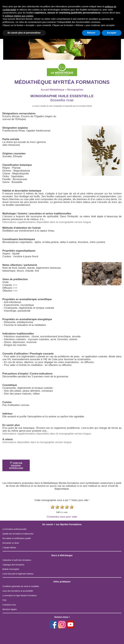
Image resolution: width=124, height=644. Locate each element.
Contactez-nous (9, 605)
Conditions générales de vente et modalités (21, 586)
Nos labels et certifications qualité (17, 538)
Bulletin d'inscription (11, 569)
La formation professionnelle (15, 529)
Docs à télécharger (62, 555)
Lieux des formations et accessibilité (18, 591)
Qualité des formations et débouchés (18, 534)
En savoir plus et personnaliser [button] (24, 33)
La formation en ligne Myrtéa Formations (20, 596)
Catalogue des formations (13, 565)
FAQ (4, 600)
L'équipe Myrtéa (9, 548)
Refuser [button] (91, 33)
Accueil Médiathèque (53, 90)
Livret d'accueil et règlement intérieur (18, 574)
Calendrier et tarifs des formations (17, 560)
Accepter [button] (112, 33)
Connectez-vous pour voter (62, 517)
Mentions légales (10, 609)
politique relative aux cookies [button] (19, 16)
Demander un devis (11, 543)
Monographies (75, 90)
